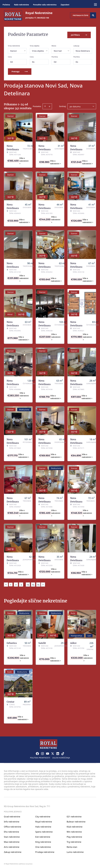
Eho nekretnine (11, 831)
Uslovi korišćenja (61, 757)
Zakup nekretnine (13, 851)
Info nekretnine (12, 821)
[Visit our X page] (53, 753)
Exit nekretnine (43, 836)
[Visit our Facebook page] (37, 753)
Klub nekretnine (75, 826)
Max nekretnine (12, 841)
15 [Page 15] (38, 584)
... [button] (24, 584)
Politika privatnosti (40, 757)
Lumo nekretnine (75, 851)
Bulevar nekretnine (76, 821)
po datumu (75, 106)
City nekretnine (43, 816)
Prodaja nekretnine (45, 851)
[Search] (93, 15)
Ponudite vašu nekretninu (45, 5)
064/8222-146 (43, 18)
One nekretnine (43, 846)
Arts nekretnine (12, 846)
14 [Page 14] (33, 584)
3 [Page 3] (21, 584)
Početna (6, 5)
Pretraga (20, 71)
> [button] (43, 584)
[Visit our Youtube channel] (48, 753)
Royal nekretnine (44, 821)
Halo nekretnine (43, 826)
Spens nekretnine (44, 831)
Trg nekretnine (74, 841)
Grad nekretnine (12, 816)
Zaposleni (65, 5)
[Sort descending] (49, 105)
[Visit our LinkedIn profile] (58, 753)
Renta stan (72, 846)
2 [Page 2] (16, 584)
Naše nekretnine (21, 5)
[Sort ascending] (45, 105)
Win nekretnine (74, 831)
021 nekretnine (74, 816)
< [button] (6, 584)
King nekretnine (43, 841)
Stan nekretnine (12, 836)
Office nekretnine (12, 826)
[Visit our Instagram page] (42, 753)
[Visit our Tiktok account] (63, 753)
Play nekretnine (74, 836)
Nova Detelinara (83, 50)
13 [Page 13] (28, 584)
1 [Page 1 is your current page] (11, 584)
